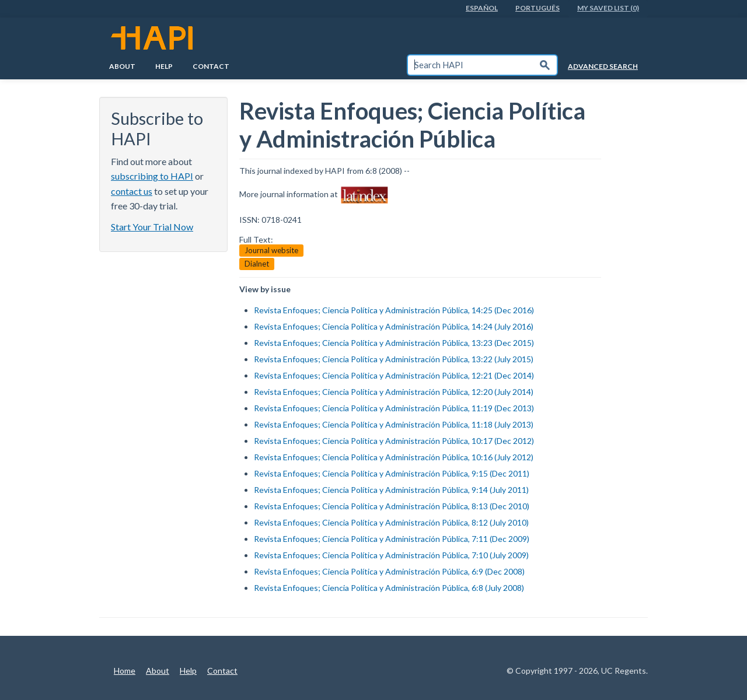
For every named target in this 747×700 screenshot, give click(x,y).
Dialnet (257, 264)
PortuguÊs (537, 8)
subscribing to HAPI (152, 176)
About (122, 66)
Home (125, 671)
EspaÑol (482, 8)
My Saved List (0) (608, 8)
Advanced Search (603, 66)
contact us (132, 191)
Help (164, 66)
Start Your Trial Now (152, 227)
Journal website (271, 250)
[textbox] (470, 65)
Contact (211, 66)
